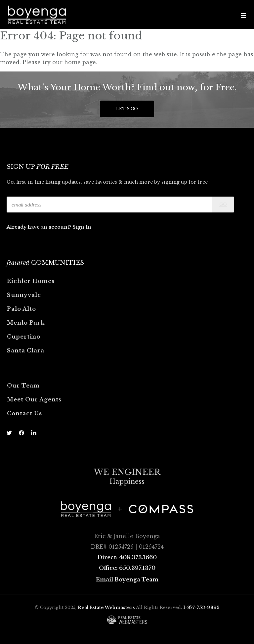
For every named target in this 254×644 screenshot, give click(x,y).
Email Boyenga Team (127, 579)
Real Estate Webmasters (106, 607)
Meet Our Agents (34, 399)
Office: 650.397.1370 (127, 568)
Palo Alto (21, 309)
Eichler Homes (31, 281)
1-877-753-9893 (201, 607)
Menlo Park (26, 323)
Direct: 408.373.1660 (127, 557)
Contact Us (24, 413)
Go (223, 204)
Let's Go (127, 109)
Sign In (82, 227)
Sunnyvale (24, 295)
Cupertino (24, 337)
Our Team (23, 386)
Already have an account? (40, 227)
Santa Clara (26, 350)
